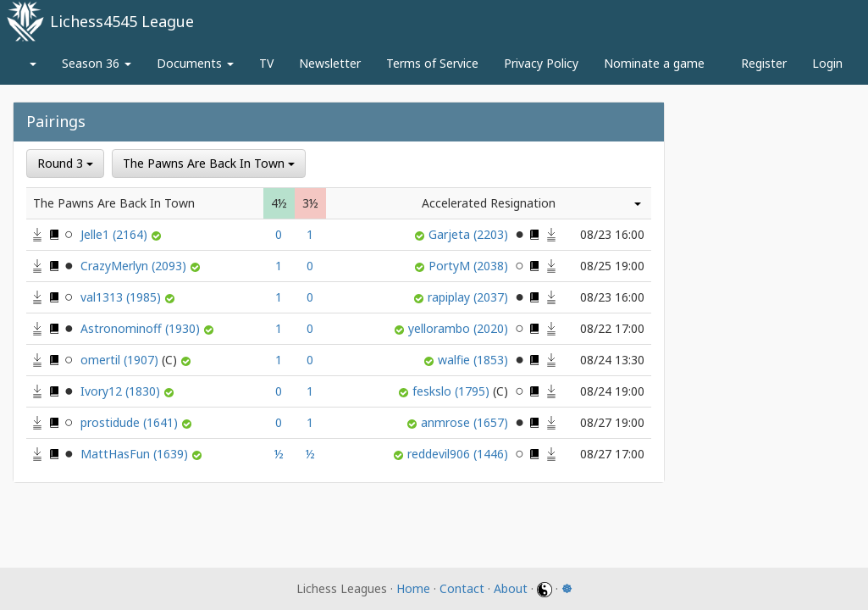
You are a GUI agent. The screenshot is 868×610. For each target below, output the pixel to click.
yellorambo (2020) (460, 328)
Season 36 (97, 63)
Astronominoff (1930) (142, 328)
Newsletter (330, 63)
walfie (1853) (475, 360)
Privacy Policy (541, 63)
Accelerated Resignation (489, 203)
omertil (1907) (130, 360)
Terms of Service (432, 63)
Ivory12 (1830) (122, 391)
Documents (195, 63)
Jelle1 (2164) (116, 234)
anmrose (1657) (466, 422)
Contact (462, 588)
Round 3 (65, 163)
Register (764, 63)
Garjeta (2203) (470, 234)
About (511, 588)
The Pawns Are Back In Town (209, 163)
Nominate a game (654, 63)
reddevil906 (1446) (459, 454)
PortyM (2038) (470, 266)
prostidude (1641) (131, 422)
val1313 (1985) (122, 297)
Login (827, 63)
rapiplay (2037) (470, 297)
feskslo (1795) (462, 391)
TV (266, 63)
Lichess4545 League (122, 21)
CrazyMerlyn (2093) (135, 266)
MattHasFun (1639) (136, 454)
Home (413, 588)
